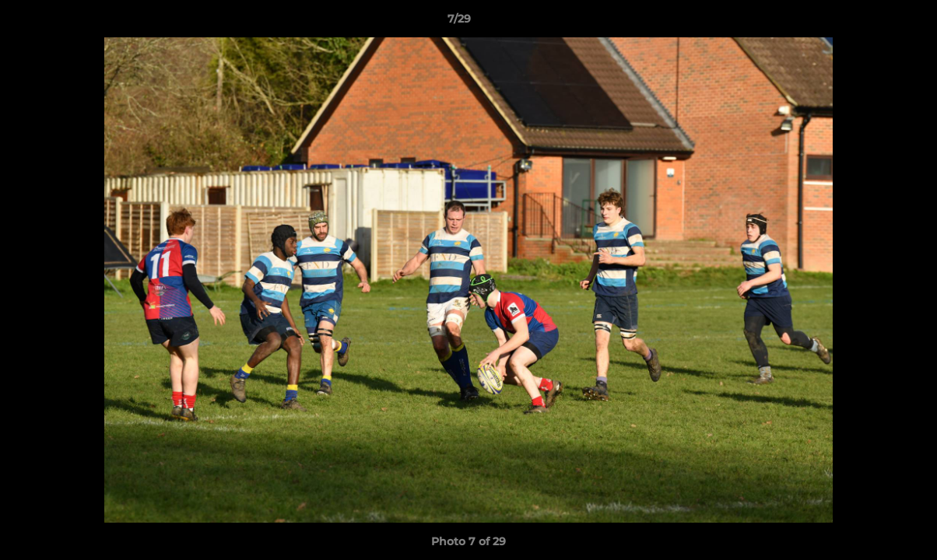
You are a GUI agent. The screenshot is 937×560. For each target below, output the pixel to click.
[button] (872, 23)
